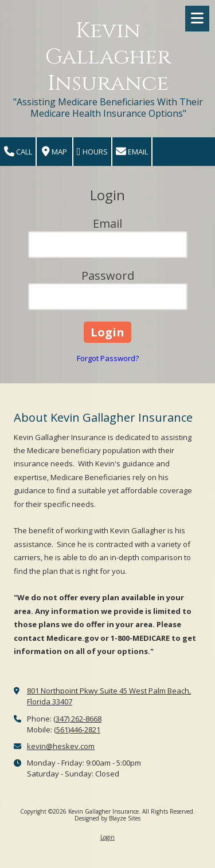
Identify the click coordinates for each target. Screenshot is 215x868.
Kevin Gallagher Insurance (108, 57)
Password (108, 276)
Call (18, 152)
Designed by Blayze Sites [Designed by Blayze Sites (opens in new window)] (107, 818)
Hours (92, 152)
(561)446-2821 (77, 730)
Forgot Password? (108, 358)
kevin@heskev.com (61, 746)
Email (132, 152)
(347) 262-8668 (77, 719)
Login (107, 837)
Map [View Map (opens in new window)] (54, 152)
